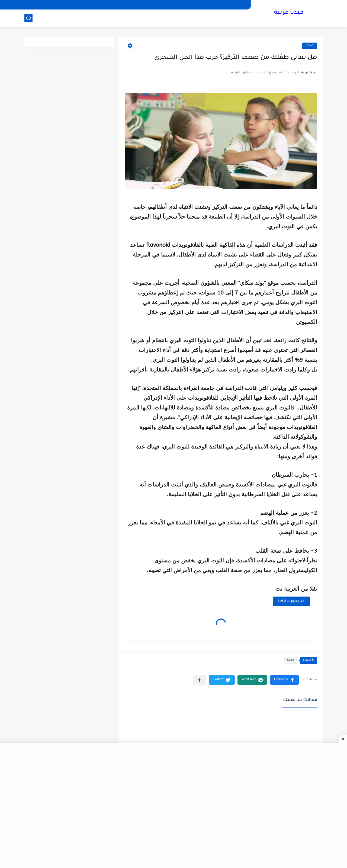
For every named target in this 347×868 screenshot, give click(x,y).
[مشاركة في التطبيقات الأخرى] (199, 680)
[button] (285, 680)
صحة (310, 46)
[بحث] (28, 18)
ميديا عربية (289, 13)
